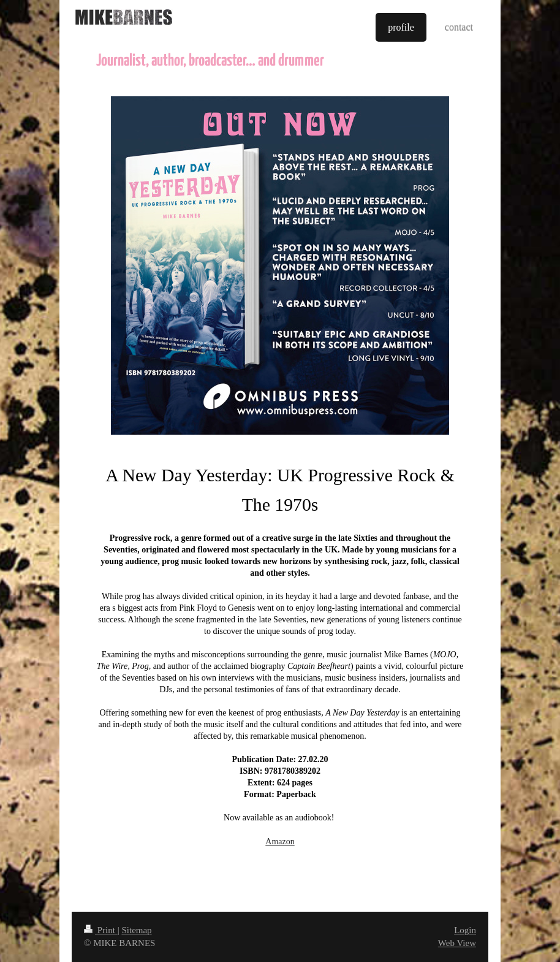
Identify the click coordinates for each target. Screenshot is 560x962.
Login (465, 930)
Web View (457, 943)
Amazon (280, 842)
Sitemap (136, 930)
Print (101, 930)
